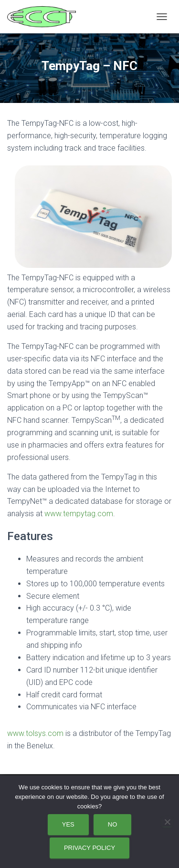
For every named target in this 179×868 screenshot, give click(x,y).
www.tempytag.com (79, 514)
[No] (167, 822)
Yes (68, 824)
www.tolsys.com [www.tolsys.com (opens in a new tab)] (35, 733)
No (113, 824)
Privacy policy (89, 848)
